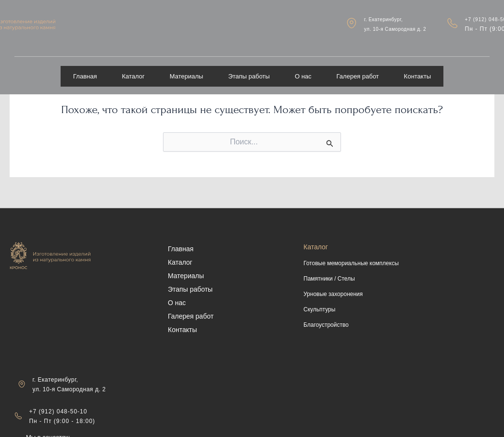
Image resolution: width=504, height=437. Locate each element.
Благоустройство (326, 325)
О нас (303, 69)
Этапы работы (249, 69)
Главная (85, 69)
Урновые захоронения (333, 294)
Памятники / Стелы (329, 279)
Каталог (133, 69)
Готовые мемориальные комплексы (351, 263)
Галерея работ (358, 69)
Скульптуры (319, 309)
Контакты (417, 69)
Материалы (187, 69)
